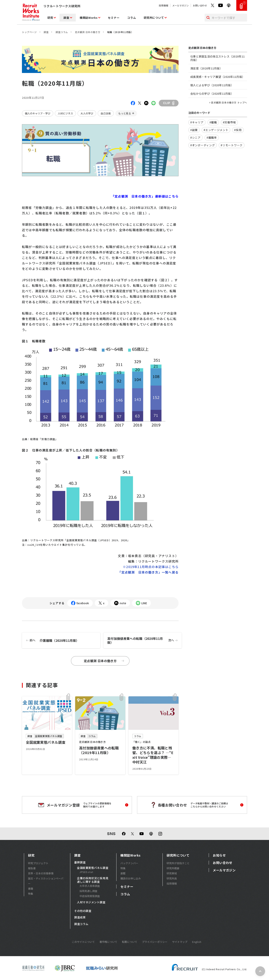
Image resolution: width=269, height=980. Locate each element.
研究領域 (172, 873)
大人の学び (87, 113)
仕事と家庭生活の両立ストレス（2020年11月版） (218, 58)
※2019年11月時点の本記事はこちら (151, 567)
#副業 (194, 130)
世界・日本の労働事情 (41, 873)
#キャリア (197, 122)
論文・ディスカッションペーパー (46, 881)
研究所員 (172, 878)
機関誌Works (89, 18)
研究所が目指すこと (178, 863)
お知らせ (219, 855)
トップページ (29, 32)
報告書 (32, 868)
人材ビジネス (65, 113)
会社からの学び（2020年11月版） (212, 94)
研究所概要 (173, 868)
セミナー (114, 18)
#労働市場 (229, 122)
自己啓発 (106, 113)
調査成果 (80, 917)
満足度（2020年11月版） (206, 68)
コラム (132, 18)
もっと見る (125, 113)
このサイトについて (83, 942)
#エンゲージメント (216, 130)
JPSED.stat (86, 872)
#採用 (238, 130)
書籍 (31, 889)
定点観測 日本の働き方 (88, 32)
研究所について (154, 18)
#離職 (213, 122)
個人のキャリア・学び (38, 113)
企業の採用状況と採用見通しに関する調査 (93, 880)
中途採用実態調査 (90, 896)
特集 (31, 894)
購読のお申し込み (131, 878)
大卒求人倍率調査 (90, 886)
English (197, 942)
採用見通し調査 (88, 891)
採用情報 (163, 5)
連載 (123, 873)
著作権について (108, 942)
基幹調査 (80, 862)
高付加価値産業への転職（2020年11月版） (144, 640)
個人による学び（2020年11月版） (212, 85)
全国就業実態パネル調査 (93, 868)
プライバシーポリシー (155, 942)
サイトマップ (180, 942)
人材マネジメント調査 (91, 902)
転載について (130, 942)
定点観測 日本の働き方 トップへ (229, 102)
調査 (66, 18)
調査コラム (62, 32)
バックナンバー (129, 863)
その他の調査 (83, 911)
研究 (50, 18)
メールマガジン (181, 5)
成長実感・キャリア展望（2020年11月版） (218, 77)
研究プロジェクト (38, 863)
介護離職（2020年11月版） (51, 640)
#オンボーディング (203, 145)
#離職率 (212, 138)
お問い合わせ (200, 5)
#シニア (195, 138)
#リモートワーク (232, 145)
